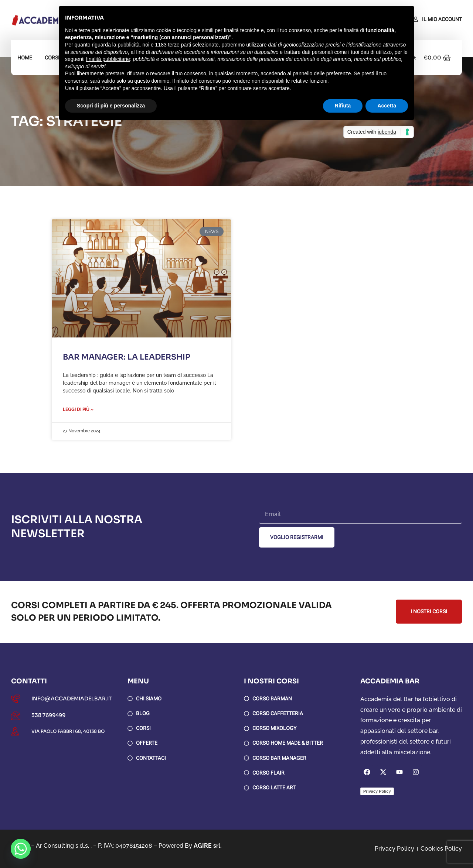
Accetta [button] (387, 106)
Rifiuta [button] (343, 106)
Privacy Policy (377, 791)
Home (25, 58)
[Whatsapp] (21, 849)
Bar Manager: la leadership (127, 357)
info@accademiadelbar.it (72, 699)
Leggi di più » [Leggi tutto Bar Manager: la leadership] (78, 409)
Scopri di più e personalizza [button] (111, 106)
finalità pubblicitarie (108, 59)
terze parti (180, 45)
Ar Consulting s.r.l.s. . (64, 846)
